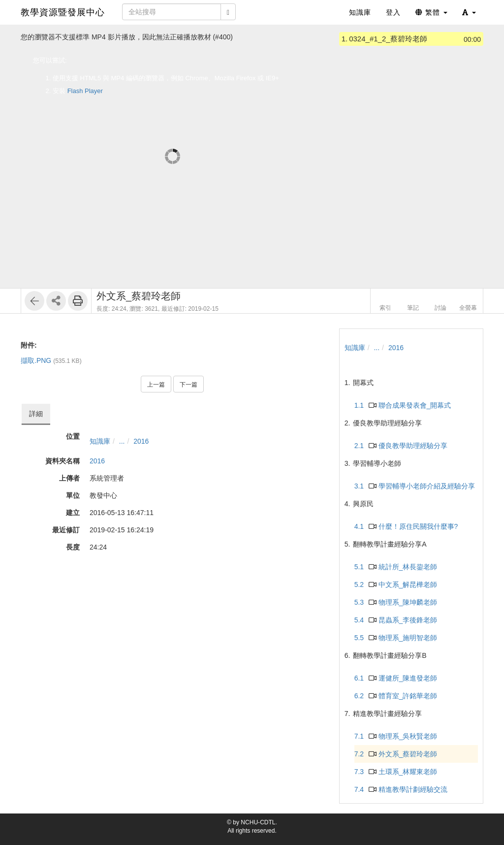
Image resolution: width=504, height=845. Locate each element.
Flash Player (85, 91)
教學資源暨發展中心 (63, 12)
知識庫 (100, 441)
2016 (141, 441)
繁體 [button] (431, 12)
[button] (469, 12)
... (122, 441)
